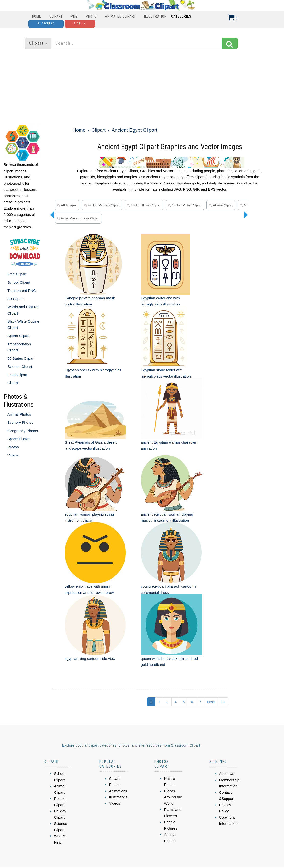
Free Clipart (17, 274)
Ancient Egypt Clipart (134, 130)
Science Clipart (20, 366)
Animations (118, 778)
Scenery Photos (20, 422)
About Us (227, 761)
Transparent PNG (22, 290)
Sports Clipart (18, 336)
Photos (13, 447)
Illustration (155, 16)
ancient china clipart (185, 205)
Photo (91, 16)
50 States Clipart (21, 358)
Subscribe (46, 24)
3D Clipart (16, 299)
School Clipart (19, 282)
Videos (13, 455)
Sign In (80, 24)
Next (211, 689)
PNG (74, 16)
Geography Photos (23, 431)
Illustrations (118, 784)
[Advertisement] (142, 87)
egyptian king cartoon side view (90, 645)
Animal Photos (19, 414)
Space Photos (19, 439)
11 (223, 689)
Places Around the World (173, 784)
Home (37, 16)
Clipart (56, 16)
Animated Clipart (120, 16)
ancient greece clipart (102, 205)
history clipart (221, 205)
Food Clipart (17, 375)
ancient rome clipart (144, 205)
